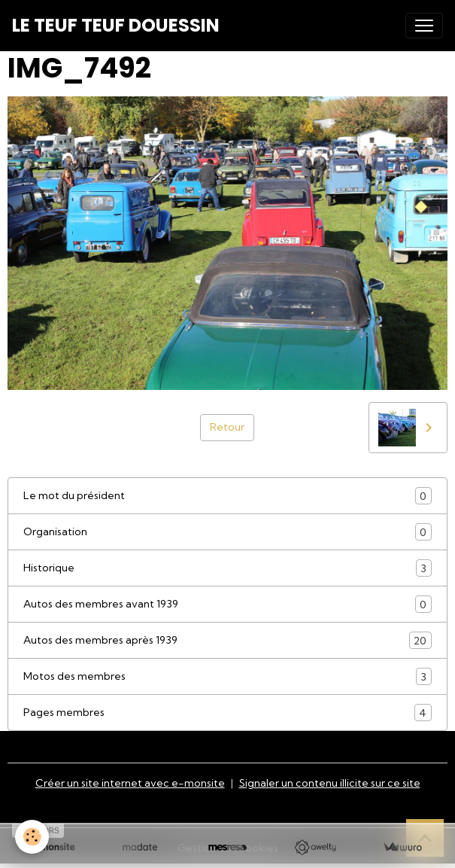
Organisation (228, 532)
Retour (227, 427)
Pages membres (228, 713)
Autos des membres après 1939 (228, 640)
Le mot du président (228, 496)
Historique (228, 568)
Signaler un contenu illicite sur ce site (330, 783)
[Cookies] (32, 837)
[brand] (116, 26)
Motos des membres (228, 676)
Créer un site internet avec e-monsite (130, 783)
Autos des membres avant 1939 (228, 604)
